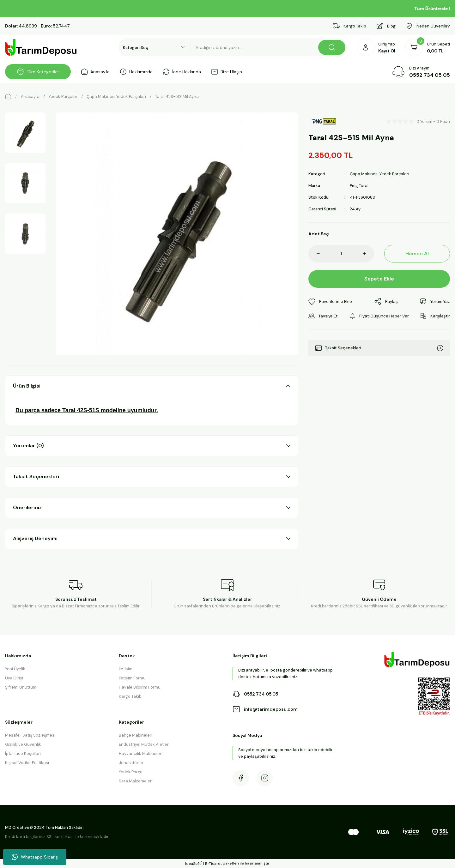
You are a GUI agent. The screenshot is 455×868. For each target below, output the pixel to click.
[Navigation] (38, 72)
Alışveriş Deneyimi (35, 538)
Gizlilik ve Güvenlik (23, 744)
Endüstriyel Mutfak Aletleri (144, 744)
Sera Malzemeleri (136, 781)
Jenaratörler (131, 763)
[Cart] (428, 47)
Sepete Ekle (379, 279)
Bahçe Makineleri (136, 735)
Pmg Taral (359, 186)
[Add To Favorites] (330, 301)
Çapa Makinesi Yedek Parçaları (379, 174)
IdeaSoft (194, 863)
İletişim (126, 669)
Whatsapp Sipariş (35, 857)
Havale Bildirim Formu (140, 687)
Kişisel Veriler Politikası (27, 763)
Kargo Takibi (131, 696)
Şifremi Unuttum (21, 687)
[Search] (269, 47)
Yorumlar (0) (28, 446)
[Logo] (41, 48)
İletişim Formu (132, 678)
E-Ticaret (213, 864)
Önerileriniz (27, 507)
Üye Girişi (14, 678)
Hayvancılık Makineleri (141, 753)
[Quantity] (341, 254)
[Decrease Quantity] (314, 254)
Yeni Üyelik (15, 669)
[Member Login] (376, 47)
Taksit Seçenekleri (36, 476)
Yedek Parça (131, 772)
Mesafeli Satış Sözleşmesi (30, 735)
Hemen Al (417, 253)
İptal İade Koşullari (23, 753)
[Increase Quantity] (368, 254)
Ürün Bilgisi (27, 386)
